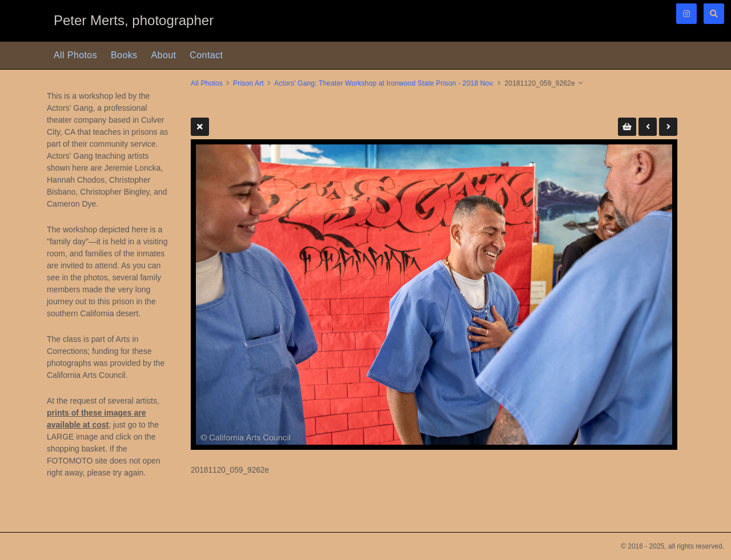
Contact (206, 55)
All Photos (75, 55)
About (164, 55)
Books (124, 55)
